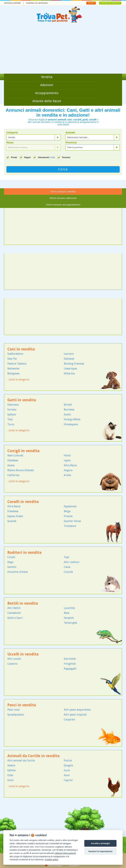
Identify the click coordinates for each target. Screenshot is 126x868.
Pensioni (66, 157)
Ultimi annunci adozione (63, 198)
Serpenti (69, 618)
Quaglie (68, 765)
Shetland (69, 359)
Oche (10, 775)
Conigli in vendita (23, 451)
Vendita (47, 77)
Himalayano (71, 424)
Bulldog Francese (74, 364)
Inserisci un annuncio (37, 3)
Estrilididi (70, 659)
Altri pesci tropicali (75, 715)
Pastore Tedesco (17, 364)
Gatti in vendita (22, 400)
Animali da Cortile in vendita (33, 756)
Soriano (12, 410)
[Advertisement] (63, 49)
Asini (67, 775)
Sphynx (12, 414)
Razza (10, 143)
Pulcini (68, 761)
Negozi (27, 157)
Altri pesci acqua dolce (77, 710)
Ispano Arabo (15, 516)
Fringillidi (70, 664)
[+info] (52, 157)
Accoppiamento (47, 93)
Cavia (67, 567)
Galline (11, 770)
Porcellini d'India (18, 572)
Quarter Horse (72, 521)
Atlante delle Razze (47, 101)
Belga (67, 511)
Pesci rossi (14, 710)
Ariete (67, 475)
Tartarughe (70, 623)
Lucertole (69, 608)
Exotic (67, 414)
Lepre (67, 460)
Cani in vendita (21, 349)
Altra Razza (70, 465)
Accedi (91, 3)
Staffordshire (15, 354)
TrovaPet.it (74, 865)
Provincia (71, 143)
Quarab (12, 521)
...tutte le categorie (18, 380)
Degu (10, 562)
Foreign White (72, 419)
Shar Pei (12, 359)
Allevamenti (46, 157)
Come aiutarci (54, 866)
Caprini (68, 780)
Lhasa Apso (70, 369)
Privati (14, 157)
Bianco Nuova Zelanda (21, 470)
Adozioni (47, 85)
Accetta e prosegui (100, 843)
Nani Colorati (15, 455)
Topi (67, 557)
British (68, 405)
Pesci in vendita (22, 705)
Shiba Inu (69, 373)
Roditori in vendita (24, 553)
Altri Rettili (14, 608)
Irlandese (13, 511)
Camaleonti (14, 613)
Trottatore (70, 526)
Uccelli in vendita (23, 654)
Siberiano (13, 405)
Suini (67, 770)
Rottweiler (14, 369)
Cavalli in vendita (23, 502)
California (13, 475)
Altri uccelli (14, 659)
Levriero (69, 354)
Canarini (12, 664)
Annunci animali (12, 3)
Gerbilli (12, 567)
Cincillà (68, 572)
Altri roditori (72, 562)
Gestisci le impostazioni (100, 851)
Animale (70, 133)
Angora (68, 470)
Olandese (13, 460)
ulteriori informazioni (65, 853)
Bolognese (13, 373)
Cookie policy (52, 860)
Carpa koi (69, 720)
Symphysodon (16, 715)
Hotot (67, 455)
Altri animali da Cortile (21, 761)
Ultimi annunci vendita (63, 192)
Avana (11, 465)
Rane (67, 613)
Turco (11, 424)
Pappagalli (70, 669)
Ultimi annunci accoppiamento (63, 205)
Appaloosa (70, 506)
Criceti (11, 557)
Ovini (10, 780)
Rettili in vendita (23, 603)
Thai (10, 419)
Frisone (68, 516)
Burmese (69, 410)
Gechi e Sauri (15, 618)
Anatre (11, 765)
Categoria (12, 133)
